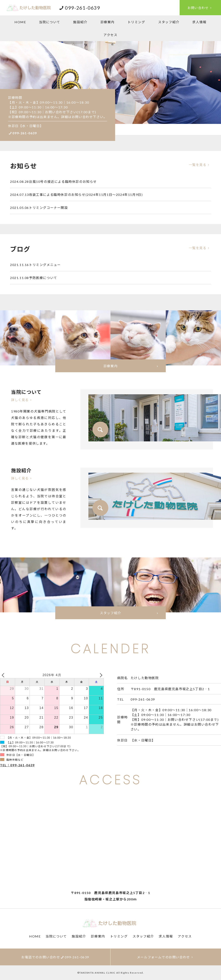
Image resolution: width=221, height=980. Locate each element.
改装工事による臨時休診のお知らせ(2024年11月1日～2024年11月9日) (76, 195)
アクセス (110, 35)
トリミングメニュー (35, 265)
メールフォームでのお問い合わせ (166, 957)
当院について (50, 22)
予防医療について (34, 278)
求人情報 (199, 22)
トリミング (136, 22)
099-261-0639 (23, 133)
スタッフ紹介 (169, 22)
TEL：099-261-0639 (17, 765)
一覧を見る (200, 165)
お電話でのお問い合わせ (55, 957)
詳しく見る (22, 400)
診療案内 (107, 22)
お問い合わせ (200, 8)
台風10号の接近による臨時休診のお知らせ (53, 182)
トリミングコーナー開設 (39, 208)
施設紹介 (80, 22)
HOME (20, 22)
